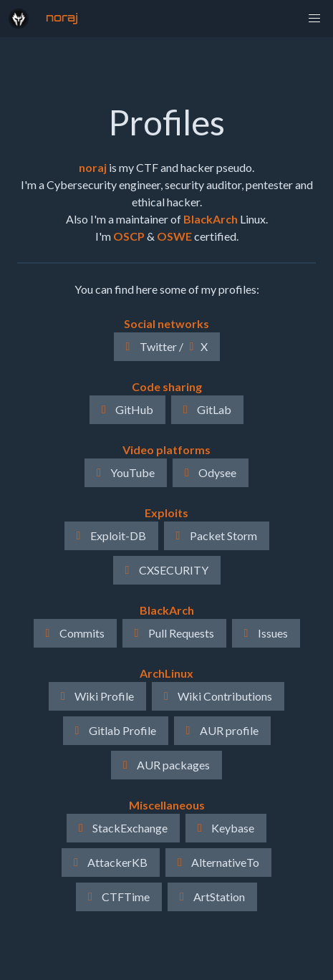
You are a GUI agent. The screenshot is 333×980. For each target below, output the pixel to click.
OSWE (174, 236)
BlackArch (211, 219)
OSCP (129, 236)
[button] (314, 19)
